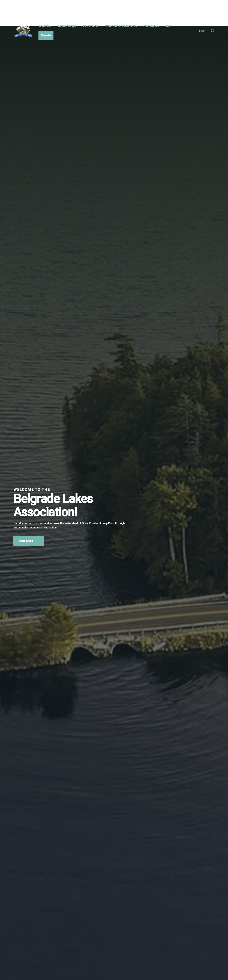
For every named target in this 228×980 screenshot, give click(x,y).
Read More (29, 541)
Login (202, 31)
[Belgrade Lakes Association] (23, 31)
